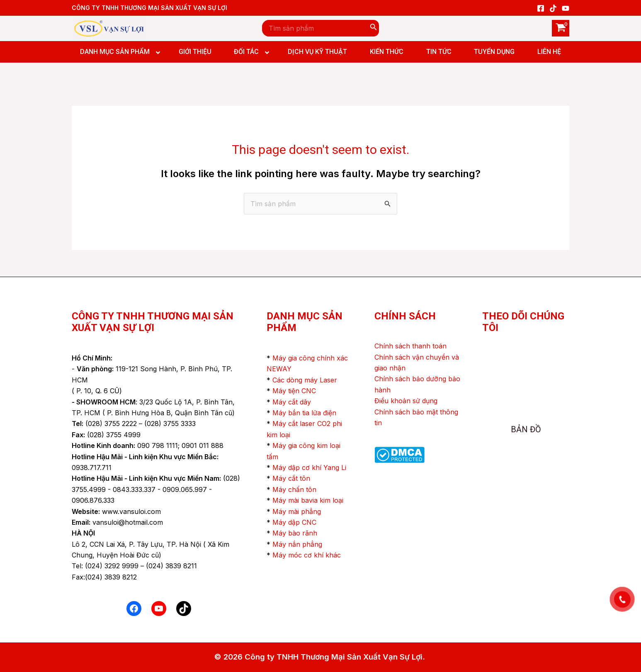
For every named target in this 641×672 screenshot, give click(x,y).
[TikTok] (553, 8)
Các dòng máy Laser (305, 380)
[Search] (374, 28)
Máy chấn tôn (294, 489)
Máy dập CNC (294, 522)
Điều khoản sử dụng (406, 401)
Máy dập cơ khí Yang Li (309, 467)
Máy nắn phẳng (297, 544)
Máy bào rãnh (295, 533)
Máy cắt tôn (291, 478)
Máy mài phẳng (297, 511)
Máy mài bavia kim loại (308, 500)
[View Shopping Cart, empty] (561, 28)
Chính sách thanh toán (410, 346)
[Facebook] (541, 8)
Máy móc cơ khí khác (307, 555)
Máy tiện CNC (294, 391)
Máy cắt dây (292, 402)
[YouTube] (566, 8)
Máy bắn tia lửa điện (304, 413)
